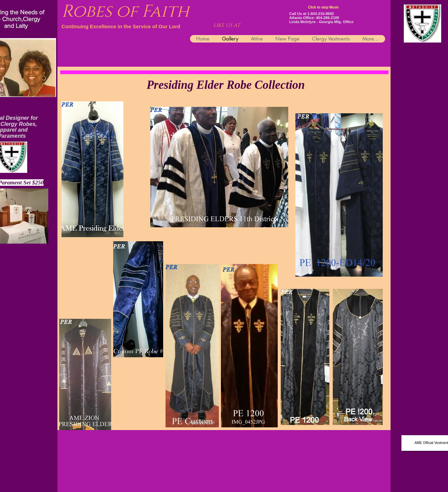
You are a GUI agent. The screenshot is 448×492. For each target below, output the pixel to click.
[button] (331, 39)
